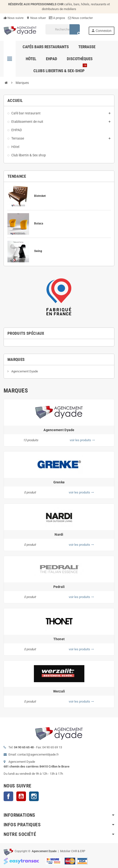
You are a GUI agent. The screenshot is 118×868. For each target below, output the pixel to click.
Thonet (59, 639)
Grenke (59, 482)
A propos (57, 18)
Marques (16, 359)
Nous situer (36, 18)
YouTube (21, 796)
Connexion (101, 31)
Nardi (59, 534)
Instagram (34, 796)
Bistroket (40, 196)
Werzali (59, 691)
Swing (38, 251)
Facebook (8, 796)
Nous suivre (14, 18)
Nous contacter (80, 18)
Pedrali (59, 587)
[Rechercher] (62, 29)
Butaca (39, 223)
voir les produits (82, 440)
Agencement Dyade (24, 371)
